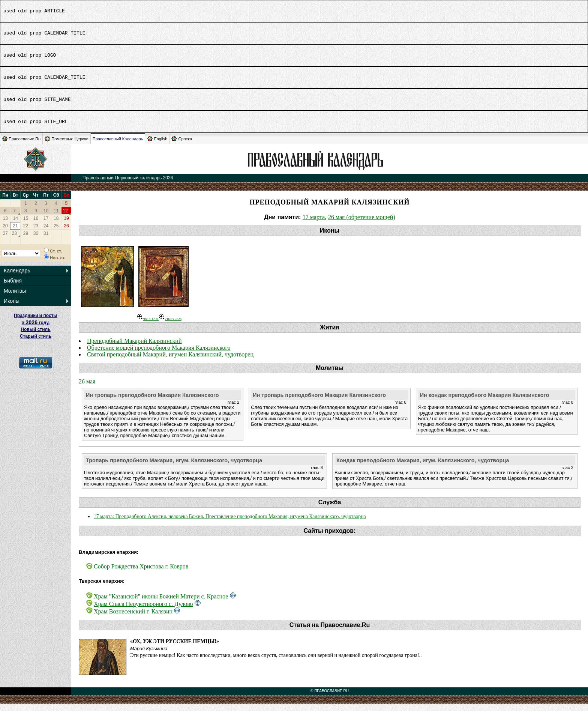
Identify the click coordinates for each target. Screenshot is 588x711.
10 (46, 218)
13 (5, 225)
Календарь (17, 277)
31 (46, 240)
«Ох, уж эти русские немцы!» (175, 648)
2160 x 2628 (170, 326)
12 (65, 218)
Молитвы (15, 298)
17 (46, 225)
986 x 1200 (148, 326)
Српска (182, 145)
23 (36, 233)
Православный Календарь (118, 146)
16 (36, 225)
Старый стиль (36, 343)
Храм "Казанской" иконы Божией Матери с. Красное (161, 603)
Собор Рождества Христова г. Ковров (141, 573)
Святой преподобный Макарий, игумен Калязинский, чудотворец (170, 361)
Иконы (12, 308)
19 (66, 225)
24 (46, 233)
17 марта (314, 224)
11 (56, 218)
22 (26, 233)
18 (56, 225)
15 (26, 225)
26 (66, 233)
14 (16, 225)
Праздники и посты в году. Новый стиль (36, 329)
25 (56, 233)
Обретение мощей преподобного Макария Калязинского (159, 354)
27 (5, 240)
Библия (13, 287)
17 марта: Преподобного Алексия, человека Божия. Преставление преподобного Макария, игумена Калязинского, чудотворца (230, 523)
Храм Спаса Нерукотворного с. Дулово (143, 611)
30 (36, 240)
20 (5, 233)
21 (15, 233)
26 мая (87, 388)
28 (14, 240)
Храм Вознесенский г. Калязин (134, 618)
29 (26, 240)
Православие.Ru (21, 145)
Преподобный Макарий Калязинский (134, 348)
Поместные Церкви (67, 145)
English (157, 145)
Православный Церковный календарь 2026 (128, 185)
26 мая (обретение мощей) (362, 224)
